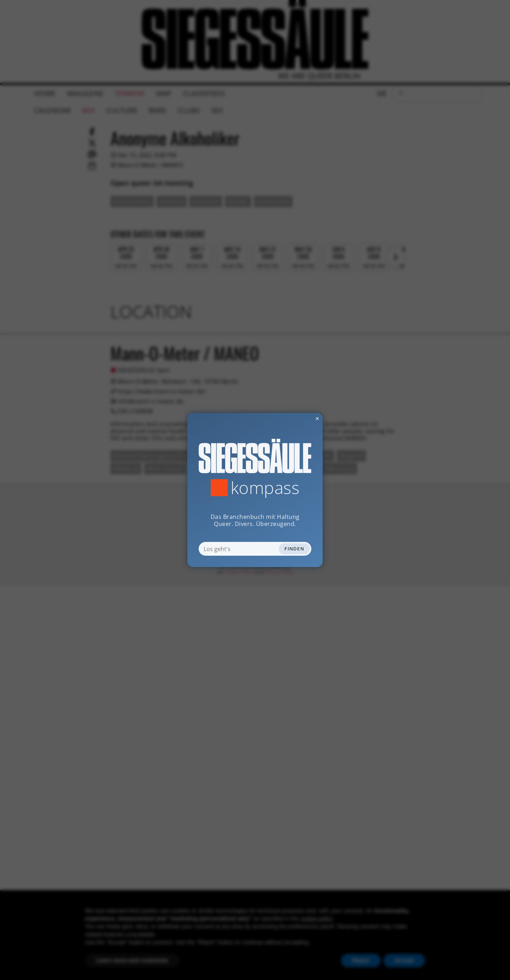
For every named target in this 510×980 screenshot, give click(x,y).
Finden (294, 549)
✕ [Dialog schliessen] (300, 418)
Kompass (265, 488)
